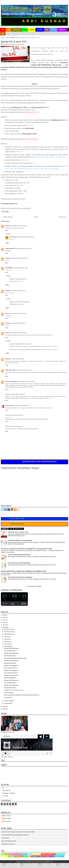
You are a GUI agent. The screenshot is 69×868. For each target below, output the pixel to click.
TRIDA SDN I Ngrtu (10, 370)
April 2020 (7, 644)
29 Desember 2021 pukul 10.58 (23, 249)
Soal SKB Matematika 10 (10, 651)
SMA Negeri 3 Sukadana (9, 793)
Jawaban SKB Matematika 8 (11, 661)
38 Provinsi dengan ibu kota (9, 841)
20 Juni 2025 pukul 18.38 (17, 415)
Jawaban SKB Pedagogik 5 (11, 666)
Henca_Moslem (9, 406)
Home (3, 30)
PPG (17, 38)
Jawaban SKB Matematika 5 (11, 685)
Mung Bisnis (56, 864)
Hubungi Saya (62, 30)
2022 (4, 622)
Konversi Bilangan (8, 693)
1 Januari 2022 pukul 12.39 (20, 268)
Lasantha (24, 864)
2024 (4, 620)
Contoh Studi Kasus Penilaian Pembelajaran (20, 577)
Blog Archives (19, 529)
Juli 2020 (7, 637)
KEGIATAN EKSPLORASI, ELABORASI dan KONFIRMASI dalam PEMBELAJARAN (24, 571)
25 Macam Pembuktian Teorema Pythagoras (20, 540)
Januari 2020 (8, 703)
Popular (4, 529)
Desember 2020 (8, 629)
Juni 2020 (7, 639)
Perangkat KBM (17, 30)
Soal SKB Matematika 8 (10, 663)
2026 (4, 615)
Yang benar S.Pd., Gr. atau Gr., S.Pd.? (14, 41)
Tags (11, 529)
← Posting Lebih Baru (7, 217)
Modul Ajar (11, 856)
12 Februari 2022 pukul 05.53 (22, 302)
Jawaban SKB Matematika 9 (11, 653)
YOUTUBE (5, 796)
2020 (4, 627)
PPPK (29, 856)
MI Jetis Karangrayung (11, 381)
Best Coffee (23, 854)
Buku (29, 854)
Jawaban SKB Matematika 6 (11, 680)
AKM (3, 854)
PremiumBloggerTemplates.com (34, 864)
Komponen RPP (8, 698)
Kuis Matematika (61, 854)
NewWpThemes (9, 864)
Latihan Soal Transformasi (8, 844)
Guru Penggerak (36, 854)
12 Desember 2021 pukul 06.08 (26, 237)
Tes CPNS (57, 856)
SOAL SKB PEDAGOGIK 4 (11, 673)
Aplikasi (7, 854)
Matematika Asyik (30, 862)
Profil (8, 30)
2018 (4, 709)
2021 (4, 625)
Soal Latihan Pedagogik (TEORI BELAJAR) (15, 658)
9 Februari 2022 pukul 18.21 (18, 323)
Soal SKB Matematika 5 (10, 688)
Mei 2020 (7, 642)
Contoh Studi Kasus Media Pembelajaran (19, 555)
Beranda (36, 217)
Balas (7, 230)
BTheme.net (44, 864)
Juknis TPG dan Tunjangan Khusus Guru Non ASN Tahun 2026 (18, 832)
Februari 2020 (8, 701)
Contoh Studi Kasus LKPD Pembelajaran (19, 563)
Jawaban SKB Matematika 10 (11, 648)
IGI (3, 788)
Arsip (47, 30)
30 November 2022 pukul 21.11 (24, 370)
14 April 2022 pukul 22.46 (18, 359)
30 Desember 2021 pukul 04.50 (19, 258)
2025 (4, 617)
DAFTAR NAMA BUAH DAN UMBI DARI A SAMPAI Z (15, 835)
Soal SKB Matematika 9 (10, 656)
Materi (25, 30)
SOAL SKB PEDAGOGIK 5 (11, 668)
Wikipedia (19, 152)
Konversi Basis (5, 838)
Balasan (9, 234)
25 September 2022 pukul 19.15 (23, 344)
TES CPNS (32, 30)
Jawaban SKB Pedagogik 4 (11, 670)
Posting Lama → (63, 217)
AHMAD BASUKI (10, 249)
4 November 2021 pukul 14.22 (19, 226)
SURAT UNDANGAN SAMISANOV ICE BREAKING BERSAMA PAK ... (22, 695)
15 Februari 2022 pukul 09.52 (19, 333)
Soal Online (40, 30)
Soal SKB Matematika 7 (10, 678)
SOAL (52, 856)
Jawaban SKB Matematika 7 (11, 675)
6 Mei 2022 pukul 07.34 (21, 279)
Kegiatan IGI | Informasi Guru (48, 854)
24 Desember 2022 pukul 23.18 (26, 381)
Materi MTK (4, 856)
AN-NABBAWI (9, 268)
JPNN (30, 125)
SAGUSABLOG (6, 790)
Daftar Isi (54, 30)
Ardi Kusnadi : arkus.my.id (7, 757)
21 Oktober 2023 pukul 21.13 (22, 406)
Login (3, 33)
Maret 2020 (7, 647)
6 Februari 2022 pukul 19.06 (18, 313)
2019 (4, 707)
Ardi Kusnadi (13, 237)
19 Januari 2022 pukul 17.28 (18, 291)
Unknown (8, 226)
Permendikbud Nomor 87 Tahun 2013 (50, 157)
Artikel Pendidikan (10, 38)
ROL (33, 163)
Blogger (39, 586)
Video (62, 856)
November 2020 (8, 632)
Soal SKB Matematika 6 (10, 683)
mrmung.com (62, 864)
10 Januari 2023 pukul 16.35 (17, 394)
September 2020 (9, 634)
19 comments (21, 44)
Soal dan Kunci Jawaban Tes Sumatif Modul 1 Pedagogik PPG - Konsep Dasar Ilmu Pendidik (26, 549)
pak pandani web (25, 208)
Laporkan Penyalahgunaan (12, 590)
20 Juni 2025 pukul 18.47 (17, 426)
